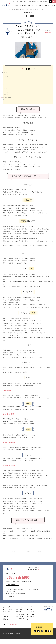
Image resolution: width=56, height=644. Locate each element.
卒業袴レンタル (20, 619)
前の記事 (15, 551)
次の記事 (40, 551)
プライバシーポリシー (33, 624)
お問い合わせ (13, 629)
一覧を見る (28, 551)
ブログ (29, 1)
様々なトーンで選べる (10, 79)
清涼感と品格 (7, 77)
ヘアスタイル (7, 90)
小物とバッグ (7, 94)
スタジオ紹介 (23, 1)
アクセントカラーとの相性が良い (13, 81)
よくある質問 (15, 1)
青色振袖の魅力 (6, 73)
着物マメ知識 (48, 32)
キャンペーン (31, 617)
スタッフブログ (31, 619)
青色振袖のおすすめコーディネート (11, 84)
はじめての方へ (7, 612)
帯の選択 (6, 88)
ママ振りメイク (20, 617)
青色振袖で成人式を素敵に (9, 97)
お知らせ (34, 1)
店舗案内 (45, 1)
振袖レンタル (20, 614)
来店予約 (6, 629)
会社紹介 (40, 1)
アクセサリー (7, 92)
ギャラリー (30, 612)
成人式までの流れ (8, 614)
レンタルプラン (19, 612)
